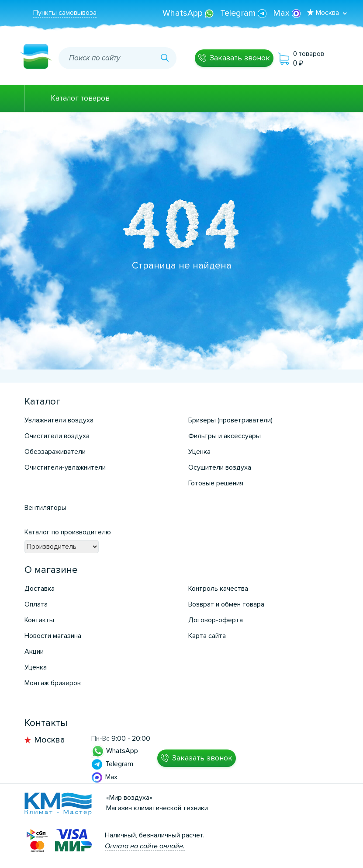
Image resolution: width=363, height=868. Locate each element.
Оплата (36, 604)
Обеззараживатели (55, 452)
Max (287, 13)
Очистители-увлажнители (65, 467)
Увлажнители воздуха (59, 420)
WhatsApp (189, 13)
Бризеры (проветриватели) (230, 420)
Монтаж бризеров (53, 683)
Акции (34, 652)
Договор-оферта (216, 620)
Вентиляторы (45, 508)
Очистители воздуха (57, 436)
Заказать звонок (240, 58)
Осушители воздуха (220, 467)
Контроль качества (218, 589)
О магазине (51, 570)
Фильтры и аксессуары (225, 436)
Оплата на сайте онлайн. (145, 846)
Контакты (39, 620)
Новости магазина (53, 636)
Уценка (199, 452)
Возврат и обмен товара (226, 604)
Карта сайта (207, 636)
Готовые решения (216, 483)
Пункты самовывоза (65, 13)
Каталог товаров (80, 98)
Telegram (244, 13)
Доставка (40, 589)
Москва (50, 740)
